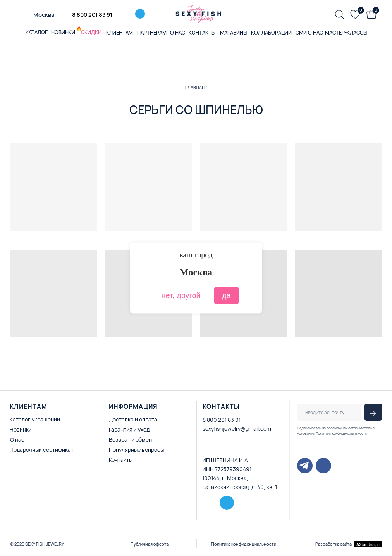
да (226, 295)
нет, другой (181, 295)
